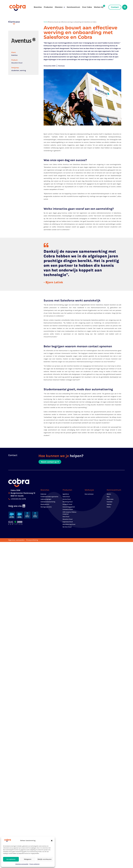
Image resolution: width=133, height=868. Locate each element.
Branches (38, 7)
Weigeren (28, 859)
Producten (48, 7)
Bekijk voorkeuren (45, 859)
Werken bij (99, 7)
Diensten (60, 7)
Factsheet (110, 502)
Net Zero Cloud (67, 527)
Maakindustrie (45, 505)
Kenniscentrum (73, 7)
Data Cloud (66, 517)
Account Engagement (69, 507)
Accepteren (11, 859)
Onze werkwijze (89, 495)
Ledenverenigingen (46, 500)
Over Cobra (87, 7)
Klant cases (110, 500)
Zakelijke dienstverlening (48, 502)
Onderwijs (43, 495)
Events (109, 507)
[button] (52, 841)
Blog (108, 497)
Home (46, 22)
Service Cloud (67, 500)
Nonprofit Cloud (67, 505)
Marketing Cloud (68, 502)
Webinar (109, 505)
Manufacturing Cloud (69, 525)
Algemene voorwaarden (22, 864)
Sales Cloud (66, 497)
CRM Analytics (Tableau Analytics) (70, 514)
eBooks (109, 495)
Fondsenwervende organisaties (49, 497)
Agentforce (66, 495)
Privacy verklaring (34, 864)
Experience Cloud (68, 522)
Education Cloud (17, 63)
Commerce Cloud (68, 510)
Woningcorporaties (46, 507)
